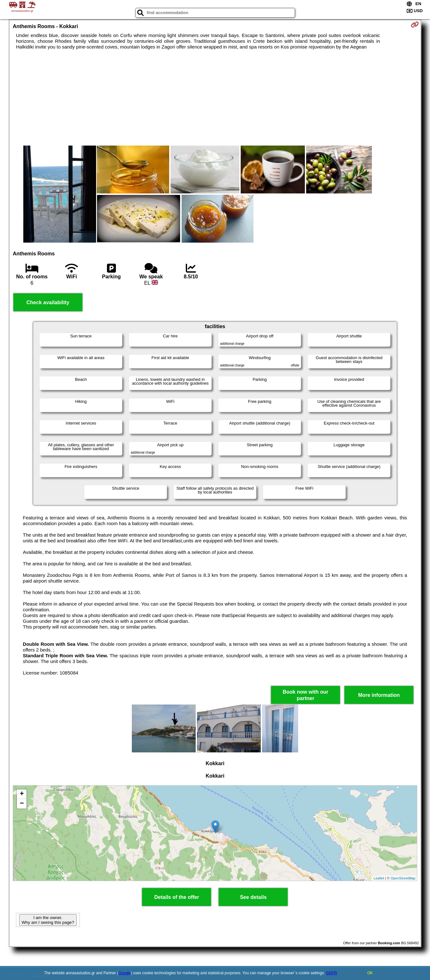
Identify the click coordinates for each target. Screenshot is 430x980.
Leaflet (379, 878)
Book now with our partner (306, 695)
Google (125, 973)
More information (379, 695)
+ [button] (22, 794)
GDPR (332, 973)
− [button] (22, 804)
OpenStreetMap (403, 878)
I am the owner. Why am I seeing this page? (48, 920)
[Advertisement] (215, 98)
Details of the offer (177, 897)
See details (253, 897)
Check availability (48, 302)
